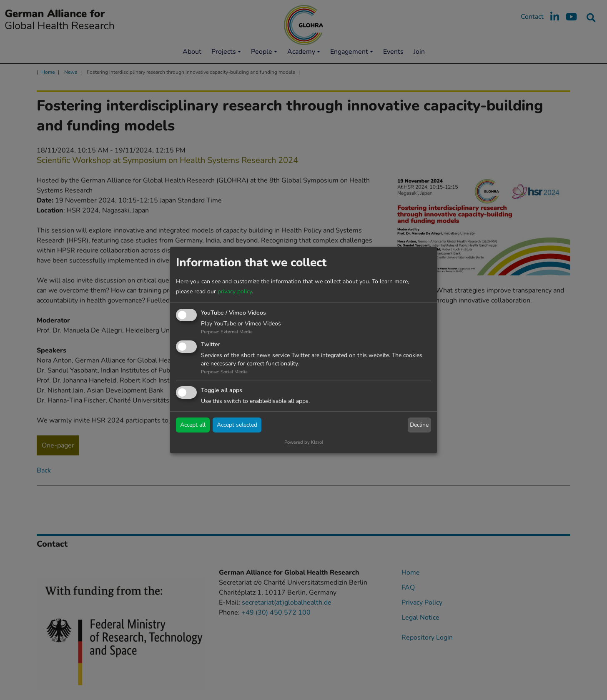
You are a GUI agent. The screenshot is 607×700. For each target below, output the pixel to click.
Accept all (193, 425)
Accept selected (237, 425)
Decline (419, 425)
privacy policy (235, 291)
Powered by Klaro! (304, 442)
